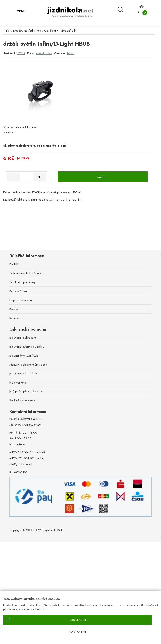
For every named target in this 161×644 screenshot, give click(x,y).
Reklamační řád (19, 291)
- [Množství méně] (14, 177)
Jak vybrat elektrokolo (23, 338)
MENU (21, 11)
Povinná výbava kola (22, 400)
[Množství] (27, 177)
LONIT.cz (60, 530)
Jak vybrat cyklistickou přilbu (27, 347)
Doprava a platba (21, 300)
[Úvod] (7, 31)
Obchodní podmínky (22, 282)
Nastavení (77, 632)
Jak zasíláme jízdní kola (24, 356)
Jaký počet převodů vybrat (26, 391)
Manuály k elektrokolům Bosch (28, 365)
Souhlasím (77, 620)
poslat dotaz (44, 53)
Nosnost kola (18, 383)
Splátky (14, 309)
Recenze (15, 318)
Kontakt (14, 264)
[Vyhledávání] (125, 10)
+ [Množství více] (40, 177)
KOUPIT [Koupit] (103, 177)
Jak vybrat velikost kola (23, 373)
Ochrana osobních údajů (25, 273)
